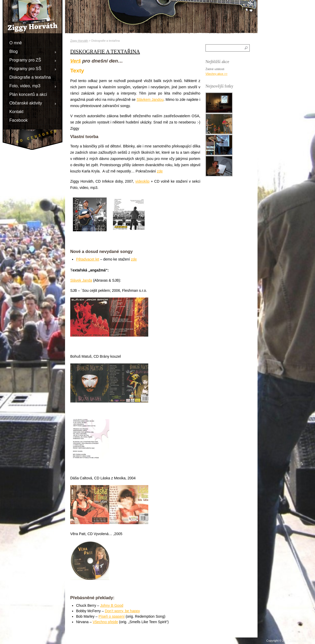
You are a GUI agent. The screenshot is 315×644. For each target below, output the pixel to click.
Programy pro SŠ (31, 69)
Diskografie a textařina (30, 77)
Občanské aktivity (31, 103)
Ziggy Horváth (79, 41)
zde (160, 171)
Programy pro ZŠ (31, 60)
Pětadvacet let (88, 259)
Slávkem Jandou (150, 100)
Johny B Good (112, 605)
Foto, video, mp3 (31, 86)
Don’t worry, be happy (122, 611)
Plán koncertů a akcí (28, 94)
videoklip (142, 181)
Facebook (18, 120)
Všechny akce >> (216, 74)
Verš (76, 61)
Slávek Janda (81, 280)
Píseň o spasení (112, 616)
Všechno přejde (105, 622)
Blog (31, 51)
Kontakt (16, 111)
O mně (16, 43)
